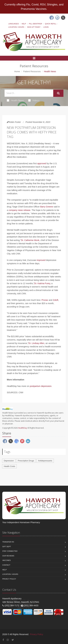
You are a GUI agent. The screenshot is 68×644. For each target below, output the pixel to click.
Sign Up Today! (34, 27)
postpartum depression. (41, 386)
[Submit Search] (58, 93)
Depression (9, 461)
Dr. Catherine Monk (30, 240)
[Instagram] (57, 18)
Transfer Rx (8, 542)
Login (46, 27)
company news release (20, 210)
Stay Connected (10, 551)
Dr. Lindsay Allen (36, 343)
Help (24, 24)
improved (41, 260)
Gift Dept (7, 547)
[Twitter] (63, 18)
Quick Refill (51, 24)
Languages (14, 24)
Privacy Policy (9, 579)
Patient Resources (32, 71)
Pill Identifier (35, 24)
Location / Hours (16, 27)
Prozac (45, 300)
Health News (15, 100)
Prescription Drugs (26, 461)
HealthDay (22, 428)
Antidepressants (45, 461)
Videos (34, 100)
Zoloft (56, 300)
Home (17, 71)
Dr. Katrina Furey (42, 283)
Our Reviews (8, 556)
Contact (6, 565)
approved (42, 163)
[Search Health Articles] (29, 93)
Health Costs (9, 466)
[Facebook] (52, 18)
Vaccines (6, 560)
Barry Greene (47, 207)
